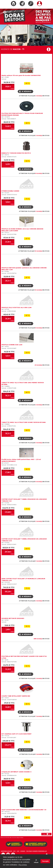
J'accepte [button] (45, 861)
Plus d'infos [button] (23, 865)
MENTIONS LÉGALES (6, 851)
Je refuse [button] (36, 861)
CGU (14, 851)
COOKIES (23, 851)
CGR (18, 851)
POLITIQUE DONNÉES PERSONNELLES (36, 851)
